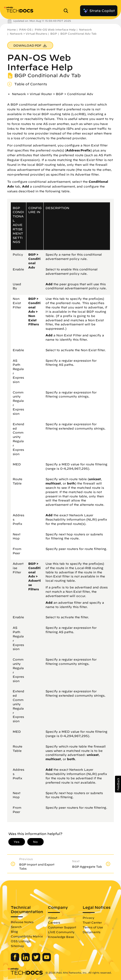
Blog (14, 932)
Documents (92, 932)
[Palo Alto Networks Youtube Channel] (47, 960)
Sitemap (17, 946)
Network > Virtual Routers (28, 34)
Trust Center (92, 922)
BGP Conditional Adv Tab (78, 34)
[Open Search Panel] (67, 11)
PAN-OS (25, 30)
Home (12, 30)
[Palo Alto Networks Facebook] (15, 960)
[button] (118, 784)
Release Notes (22, 922)
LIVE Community (61, 932)
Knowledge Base (61, 937)
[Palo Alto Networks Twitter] (37, 960)
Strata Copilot (99, 11)
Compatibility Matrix (27, 936)
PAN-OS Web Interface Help (55, 30)
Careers (54, 922)
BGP (54, 34)
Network (85, 30)
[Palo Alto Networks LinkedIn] (26, 960)
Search (16, 927)
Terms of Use (93, 927)
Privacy (89, 918)
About (53, 918)
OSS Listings (21, 941)
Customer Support (62, 927)
